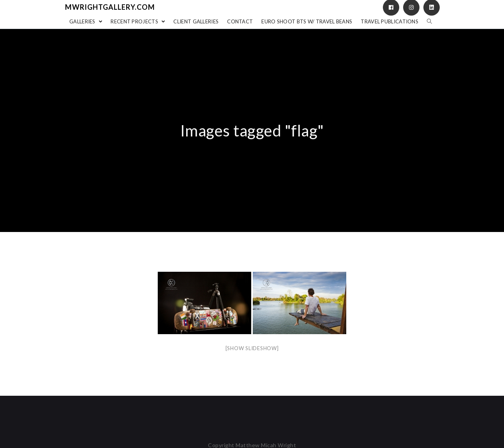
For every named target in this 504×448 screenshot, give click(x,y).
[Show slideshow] (252, 348)
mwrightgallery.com (110, 7)
